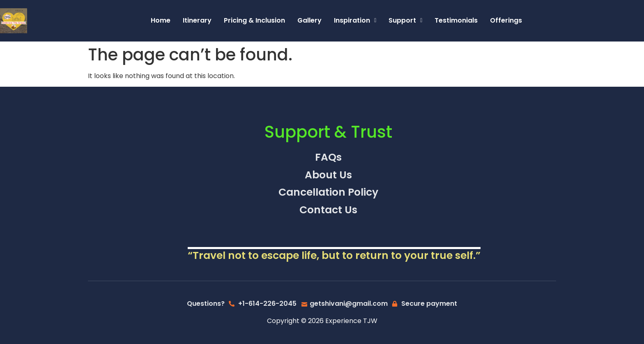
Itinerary (197, 20)
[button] (355, 21)
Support (405, 20)
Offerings (506, 20)
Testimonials (456, 20)
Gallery (309, 20)
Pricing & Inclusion (254, 20)
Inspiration (355, 20)
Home (161, 20)
